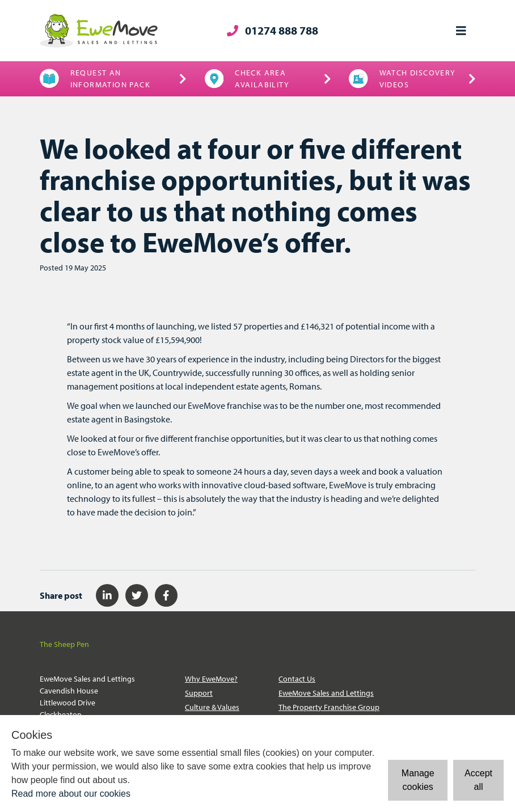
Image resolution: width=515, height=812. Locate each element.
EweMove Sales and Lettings (326, 693)
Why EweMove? (211, 679)
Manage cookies (418, 780)
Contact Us (297, 679)
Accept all (478, 780)
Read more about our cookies (71, 794)
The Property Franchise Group (329, 707)
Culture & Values (212, 707)
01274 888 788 (273, 30)
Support (199, 693)
